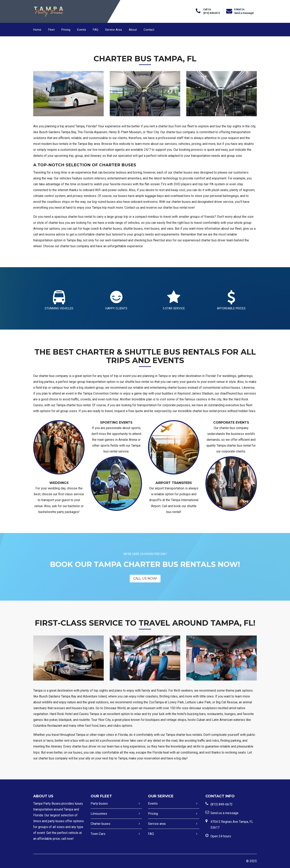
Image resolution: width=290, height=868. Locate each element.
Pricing (66, 30)
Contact (149, 30)
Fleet (51, 30)
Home (37, 30)
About (133, 30)
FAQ (96, 30)
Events (82, 30)
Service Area (113, 30)
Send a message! (244, 13)
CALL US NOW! (145, 578)
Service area (157, 824)
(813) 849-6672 (212, 13)
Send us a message (224, 813)
